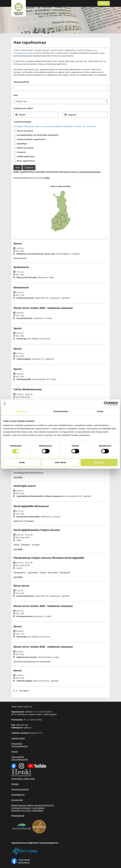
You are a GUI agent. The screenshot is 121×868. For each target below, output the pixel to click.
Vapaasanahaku (21, 82)
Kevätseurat (21, 267)
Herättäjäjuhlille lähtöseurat (31, 506)
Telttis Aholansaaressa (28, 389)
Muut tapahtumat (26, 161)
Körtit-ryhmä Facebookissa (24, 861)
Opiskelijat (22, 144)
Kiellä (22, 462)
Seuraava (24, 691)
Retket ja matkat (25, 148)
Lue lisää (19, 477)
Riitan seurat (21, 586)
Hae (18, 167)
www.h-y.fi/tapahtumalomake (85, 172)
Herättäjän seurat (25, 486)
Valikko (104, 3)
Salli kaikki (99, 462)
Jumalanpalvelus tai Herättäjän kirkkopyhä (38, 135)
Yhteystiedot (17, 744)
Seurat (18, 243)
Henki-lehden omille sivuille (23, 779)
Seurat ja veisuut (25, 131)
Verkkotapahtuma (26, 156)
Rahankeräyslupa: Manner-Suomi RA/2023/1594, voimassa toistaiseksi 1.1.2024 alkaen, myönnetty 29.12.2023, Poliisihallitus (33, 808)
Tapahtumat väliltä (23, 108)
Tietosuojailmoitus (20, 746)
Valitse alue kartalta (61, 186)
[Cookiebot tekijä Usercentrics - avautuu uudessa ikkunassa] (106, 403)
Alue (16, 95)
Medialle (15, 784)
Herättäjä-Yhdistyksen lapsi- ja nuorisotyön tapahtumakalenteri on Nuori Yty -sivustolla (54, 126)
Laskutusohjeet (18, 738)
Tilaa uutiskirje (18, 757)
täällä (47, 178)
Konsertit (21, 152)
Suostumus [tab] (21, 411)
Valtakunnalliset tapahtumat (31, 139)
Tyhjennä (29, 167)
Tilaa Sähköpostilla (20, 759)
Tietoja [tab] (100, 411)
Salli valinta (61, 462)
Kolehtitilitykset (18, 795)
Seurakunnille (17, 800)
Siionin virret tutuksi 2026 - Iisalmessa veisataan (43, 308)
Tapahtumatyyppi (22, 122)
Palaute (15, 751)
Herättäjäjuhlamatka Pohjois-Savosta (37, 530)
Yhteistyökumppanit (20, 789)
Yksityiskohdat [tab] (60, 411)
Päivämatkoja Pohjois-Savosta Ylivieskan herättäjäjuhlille (49, 558)
